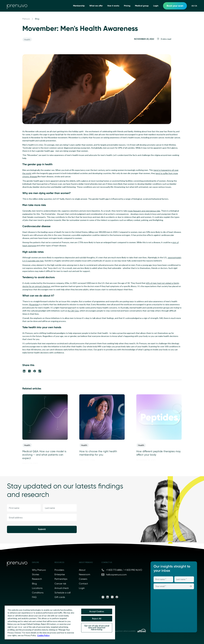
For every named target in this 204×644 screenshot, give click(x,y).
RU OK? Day (73, 311)
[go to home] (17, 6)
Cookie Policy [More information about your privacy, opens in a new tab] (43, 635)
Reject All (97, 619)
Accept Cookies (97, 611)
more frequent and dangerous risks (144, 211)
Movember (34, 304)
